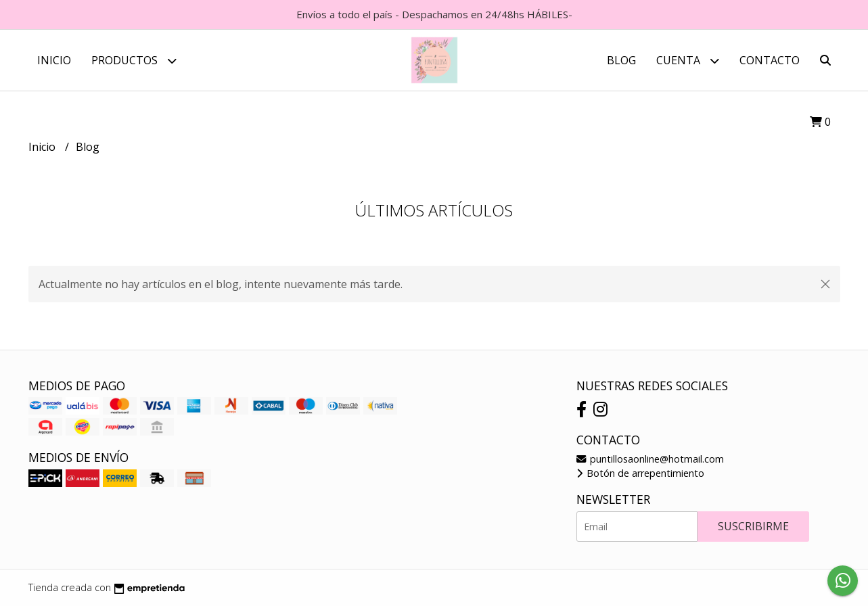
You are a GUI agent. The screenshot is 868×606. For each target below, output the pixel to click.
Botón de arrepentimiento (640, 473)
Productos (134, 61)
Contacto (770, 60)
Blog (621, 60)
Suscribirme (753, 526)
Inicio (54, 60)
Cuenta (688, 61)
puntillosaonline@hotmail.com (650, 459)
